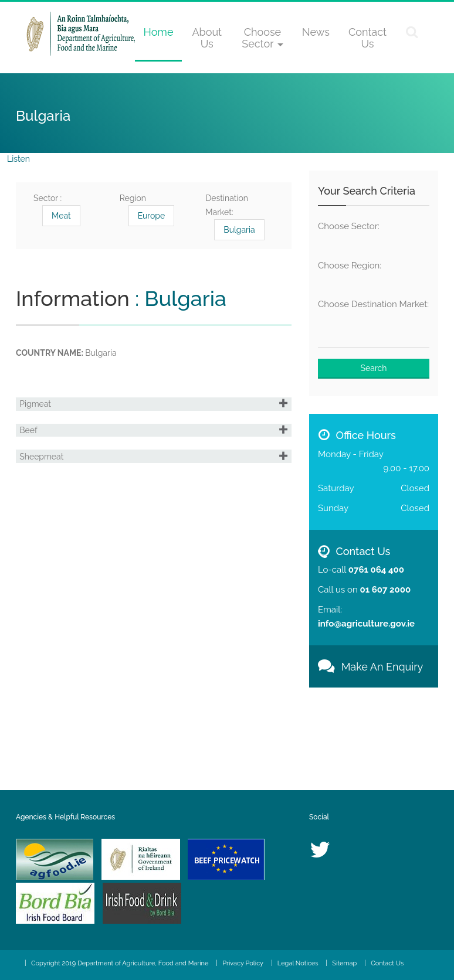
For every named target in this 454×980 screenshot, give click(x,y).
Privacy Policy (243, 963)
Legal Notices (298, 963)
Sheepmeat (47, 499)
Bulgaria (239, 230)
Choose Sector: (349, 226)
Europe (152, 216)
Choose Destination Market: (373, 304)
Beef (34, 456)
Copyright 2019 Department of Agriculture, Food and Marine (120, 963)
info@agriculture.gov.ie (366, 624)
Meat (61, 216)
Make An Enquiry (370, 667)
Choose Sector (262, 38)
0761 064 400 (376, 570)
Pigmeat (41, 413)
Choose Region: (350, 266)
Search (374, 368)
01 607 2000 (385, 590)
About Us (207, 38)
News (316, 32)
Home (159, 32)
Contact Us (367, 38)
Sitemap (344, 963)
